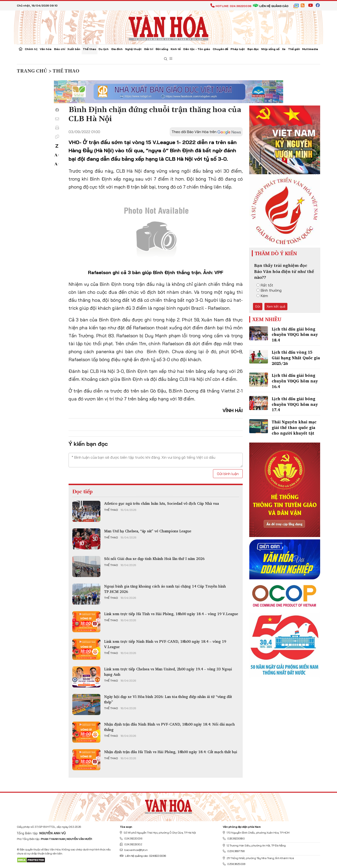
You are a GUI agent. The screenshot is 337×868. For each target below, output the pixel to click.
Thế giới (294, 49)
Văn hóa (46, 49)
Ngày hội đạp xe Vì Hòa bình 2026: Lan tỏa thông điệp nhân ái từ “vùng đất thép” (168, 699)
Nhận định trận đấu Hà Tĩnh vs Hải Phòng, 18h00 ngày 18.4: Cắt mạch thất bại (171, 752)
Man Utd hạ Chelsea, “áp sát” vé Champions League (148, 531)
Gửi (258, 306)
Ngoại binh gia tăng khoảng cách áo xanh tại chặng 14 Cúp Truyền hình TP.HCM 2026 (165, 589)
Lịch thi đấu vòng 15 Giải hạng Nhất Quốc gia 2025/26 (296, 358)
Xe (284, 49)
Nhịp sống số (270, 49)
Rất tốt (265, 285)
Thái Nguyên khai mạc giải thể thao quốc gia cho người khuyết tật (294, 427)
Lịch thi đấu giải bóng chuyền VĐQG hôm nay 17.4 (295, 404)
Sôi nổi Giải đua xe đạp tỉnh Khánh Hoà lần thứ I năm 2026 (154, 559)
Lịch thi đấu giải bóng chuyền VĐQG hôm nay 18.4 (295, 335)
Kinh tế (176, 49)
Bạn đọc (253, 49)
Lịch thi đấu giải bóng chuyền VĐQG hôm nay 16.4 (295, 381)
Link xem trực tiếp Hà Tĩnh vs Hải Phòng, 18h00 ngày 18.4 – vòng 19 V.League (171, 614)
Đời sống (162, 49)
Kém (262, 296)
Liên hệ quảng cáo (271, 6)
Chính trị (31, 49)
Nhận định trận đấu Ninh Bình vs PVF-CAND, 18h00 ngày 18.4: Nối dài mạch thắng (169, 727)
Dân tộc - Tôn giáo (197, 49)
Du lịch (104, 49)
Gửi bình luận (228, 474)
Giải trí (148, 49)
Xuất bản (74, 49)
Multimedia (310, 49)
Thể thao (90, 49)
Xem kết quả (276, 306)
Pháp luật (238, 49)
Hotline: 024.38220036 (231, 6)
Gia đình (117, 49)
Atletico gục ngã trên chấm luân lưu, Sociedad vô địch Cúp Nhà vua (161, 503)
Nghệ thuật (133, 49)
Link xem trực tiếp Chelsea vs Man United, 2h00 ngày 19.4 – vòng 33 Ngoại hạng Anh (168, 672)
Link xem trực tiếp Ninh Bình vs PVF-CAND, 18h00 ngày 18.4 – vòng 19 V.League (165, 644)
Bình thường (269, 290)
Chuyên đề (220, 49)
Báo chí (60, 49)
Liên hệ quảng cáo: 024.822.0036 (143, 856)
